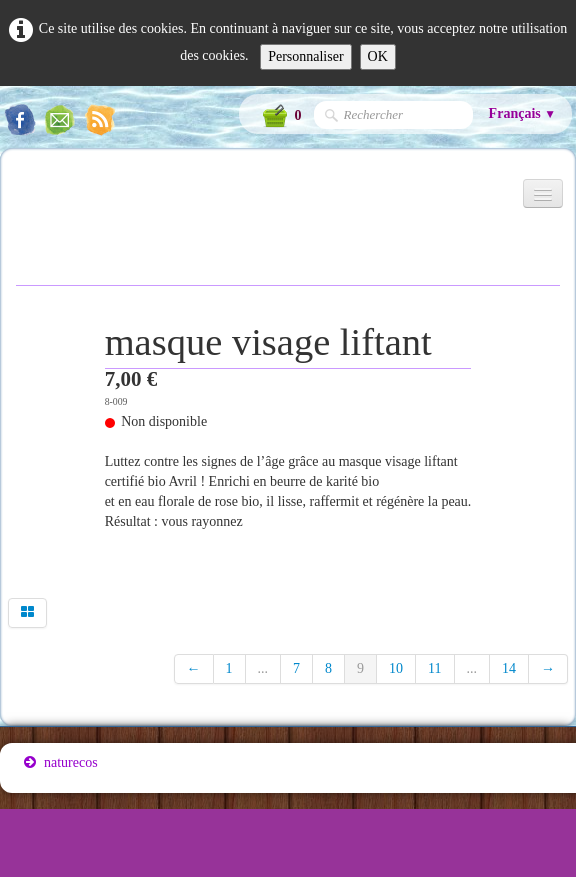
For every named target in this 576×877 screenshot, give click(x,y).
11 (434, 668)
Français (522, 113)
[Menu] (543, 193)
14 (509, 668)
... (263, 668)
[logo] (23, 201)
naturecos (61, 762)
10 (396, 668)
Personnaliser (305, 56)
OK (378, 56)
